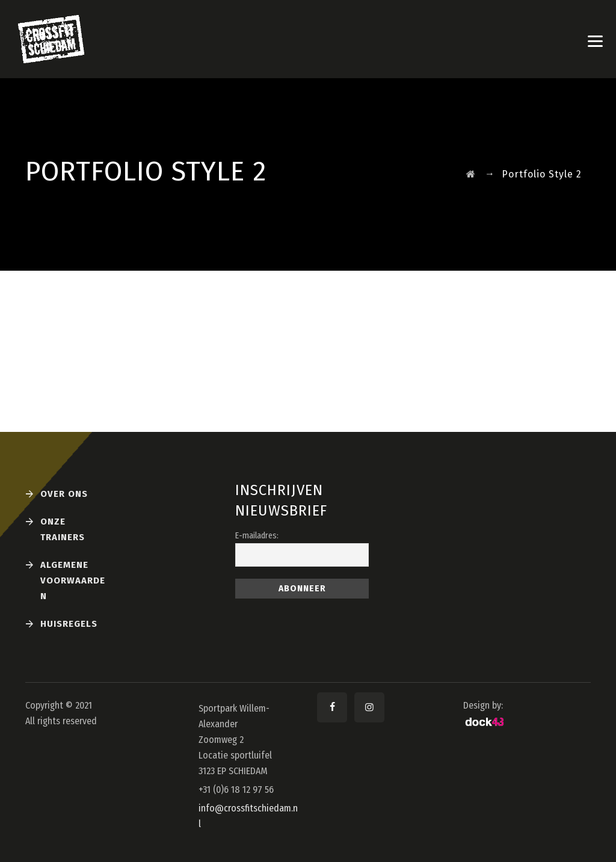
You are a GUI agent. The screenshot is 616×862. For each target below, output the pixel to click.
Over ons (64, 494)
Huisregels (69, 624)
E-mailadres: (257, 536)
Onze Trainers (63, 529)
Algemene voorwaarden (73, 580)
